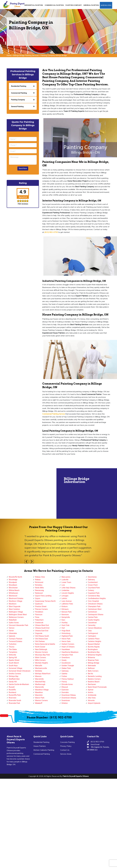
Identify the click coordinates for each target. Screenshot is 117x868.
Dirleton (65, 703)
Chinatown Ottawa (95, 604)
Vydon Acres (14, 623)
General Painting (91, 5)
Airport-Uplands (94, 703)
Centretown (92, 612)
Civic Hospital (93, 601)
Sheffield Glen (14, 679)
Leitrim (64, 598)
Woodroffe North (15, 577)
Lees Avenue (67, 601)
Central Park (93, 617)
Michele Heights (42, 663)
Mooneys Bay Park (42, 655)
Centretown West (95, 609)
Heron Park (66, 639)
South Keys (13, 666)
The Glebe (13, 649)
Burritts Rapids (94, 647)
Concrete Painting (67, 742)
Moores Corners (41, 652)
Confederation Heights (97, 598)
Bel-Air (91, 674)
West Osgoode (15, 606)
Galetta (64, 674)
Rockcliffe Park (15, 695)
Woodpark (13, 582)
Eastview (65, 690)
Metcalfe (39, 666)
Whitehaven (13, 593)
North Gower (40, 647)
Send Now (23, 168)
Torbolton (13, 644)
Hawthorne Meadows (70, 652)
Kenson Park (67, 612)
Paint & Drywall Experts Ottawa (76, 776)
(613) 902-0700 (106, 5)
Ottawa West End (42, 625)
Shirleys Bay (14, 676)
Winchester (13, 588)
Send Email (95, 744)
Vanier (11, 631)
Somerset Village (16, 668)
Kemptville (66, 617)
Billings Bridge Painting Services (26, 55)
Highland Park (67, 636)
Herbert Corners (68, 644)
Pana (37, 617)
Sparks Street (14, 660)
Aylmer (91, 690)
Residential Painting (34, 5)
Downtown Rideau (69, 695)
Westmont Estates (16, 598)
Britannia (91, 657)
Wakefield (13, 620)
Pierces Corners (41, 609)
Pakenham (39, 620)
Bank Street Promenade (97, 687)
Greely (64, 660)
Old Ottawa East (41, 639)
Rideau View (40, 577)
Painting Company (74, 5)
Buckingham (93, 649)
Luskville (65, 580)
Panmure (39, 615)
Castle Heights (94, 620)
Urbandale (13, 633)
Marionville (39, 687)
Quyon (38, 598)
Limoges (65, 596)
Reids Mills (39, 588)
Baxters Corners (94, 679)
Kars (63, 620)
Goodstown (66, 663)
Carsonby (92, 625)
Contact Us (65, 750)
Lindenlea (65, 590)
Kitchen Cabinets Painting (44, 750)
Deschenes (92, 577)
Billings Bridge (94, 663)
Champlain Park (94, 606)
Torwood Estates (16, 641)
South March (14, 663)
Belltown (91, 668)
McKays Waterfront (43, 674)
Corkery (91, 590)
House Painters (40, 746)
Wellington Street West (18, 615)
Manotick (39, 695)
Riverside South (15, 700)
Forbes (64, 676)
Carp (90, 631)
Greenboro (66, 657)
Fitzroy (64, 682)
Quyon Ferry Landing (43, 596)
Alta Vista (92, 698)
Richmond (39, 582)
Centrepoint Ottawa (96, 615)
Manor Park (40, 698)
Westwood (13, 596)
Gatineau (65, 671)
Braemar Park (93, 660)
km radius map (28, 493)
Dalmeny (91, 580)
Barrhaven (92, 684)
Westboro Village (16, 601)
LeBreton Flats (67, 604)
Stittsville (12, 655)
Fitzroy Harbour (68, 679)
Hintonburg (66, 633)
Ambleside (92, 695)
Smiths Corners (15, 674)
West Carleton (14, 609)
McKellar (39, 671)
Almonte (91, 700)
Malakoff (39, 703)
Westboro (13, 604)
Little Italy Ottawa (68, 588)
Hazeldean (66, 649)
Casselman (92, 623)
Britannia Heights (95, 655)
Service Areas (66, 754)
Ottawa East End (42, 631)
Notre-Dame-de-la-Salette (45, 644)
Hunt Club (65, 625)
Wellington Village (16, 612)
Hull (63, 628)
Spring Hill (13, 657)
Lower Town (66, 582)
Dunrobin (65, 692)
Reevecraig (39, 590)
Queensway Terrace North (45, 601)
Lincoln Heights (68, 593)
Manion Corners (41, 700)
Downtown (66, 700)
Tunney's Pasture (16, 639)
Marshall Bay (40, 682)
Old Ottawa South (42, 636)
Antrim (91, 692)
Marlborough (40, 684)
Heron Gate (66, 641)
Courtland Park (94, 588)
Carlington (92, 636)
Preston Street (41, 606)
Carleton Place (94, 639)
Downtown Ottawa (69, 698)
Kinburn (65, 606)
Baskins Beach (94, 682)
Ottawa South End (42, 628)
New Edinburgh (41, 649)
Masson (38, 676)
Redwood (39, 593)
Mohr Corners (41, 657)
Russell (12, 687)
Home (9, 55)
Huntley (65, 623)
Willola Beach (14, 590)
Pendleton (39, 612)
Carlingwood (93, 633)
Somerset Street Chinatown (20, 671)
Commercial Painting (54, 5)
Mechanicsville (41, 668)
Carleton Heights (95, 641)
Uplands (12, 636)
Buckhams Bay (94, 652)
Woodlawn (13, 585)
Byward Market (94, 644)
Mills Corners (40, 660)
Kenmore (65, 615)
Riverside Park (14, 703)
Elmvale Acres (67, 684)
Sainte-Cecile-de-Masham (19, 684)
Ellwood (65, 687)
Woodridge (13, 580)
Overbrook (39, 623)
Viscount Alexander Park (19, 625)
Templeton (13, 652)
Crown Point (93, 585)
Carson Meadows (95, 628)
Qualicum (39, 604)
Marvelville (39, 679)
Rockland (12, 692)
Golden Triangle (68, 666)
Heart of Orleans (68, 647)
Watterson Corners (16, 617)
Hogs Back (66, 631)
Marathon (39, 692)
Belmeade (92, 666)
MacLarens (66, 577)
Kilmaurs (65, 609)
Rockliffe (12, 690)
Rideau (38, 580)
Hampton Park (67, 655)
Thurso (12, 647)
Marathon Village (42, 690)
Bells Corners (93, 671)
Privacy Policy (66, 746)
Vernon (12, 628)
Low (63, 585)
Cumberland (93, 582)
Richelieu (39, 585)
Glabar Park (66, 668)
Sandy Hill (13, 682)
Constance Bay (94, 596)
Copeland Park (94, 593)
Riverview (13, 698)
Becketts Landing (95, 676)
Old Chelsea (40, 641)
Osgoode (39, 633)
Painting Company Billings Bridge (54, 55)
